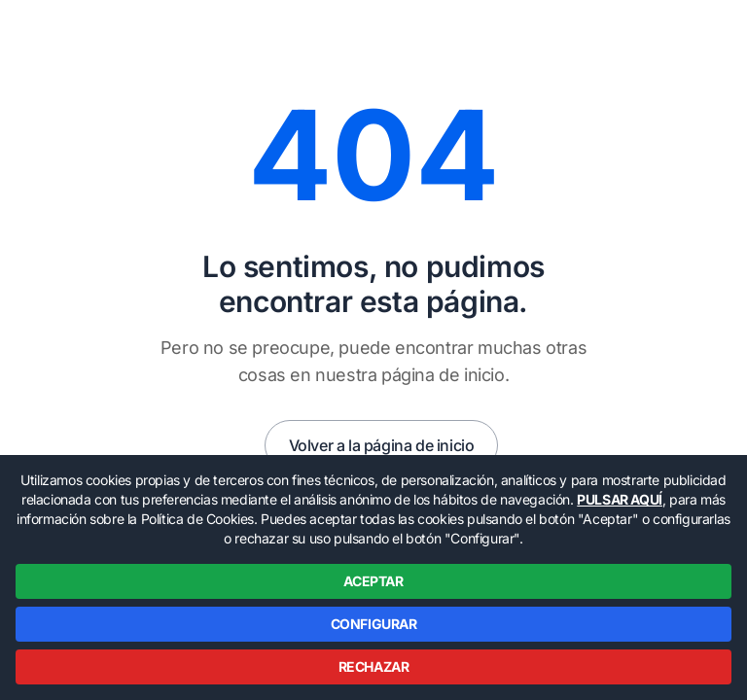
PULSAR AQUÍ (620, 499)
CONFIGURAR (374, 624)
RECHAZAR (374, 666)
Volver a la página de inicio (382, 445)
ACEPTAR (373, 581)
